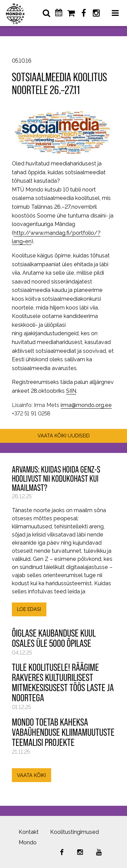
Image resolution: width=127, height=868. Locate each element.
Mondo (28, 842)
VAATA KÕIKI (31, 775)
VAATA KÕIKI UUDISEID (64, 436)
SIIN (71, 391)
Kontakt (29, 832)
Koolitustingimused (75, 832)
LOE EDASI (29, 609)
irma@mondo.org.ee (86, 405)
